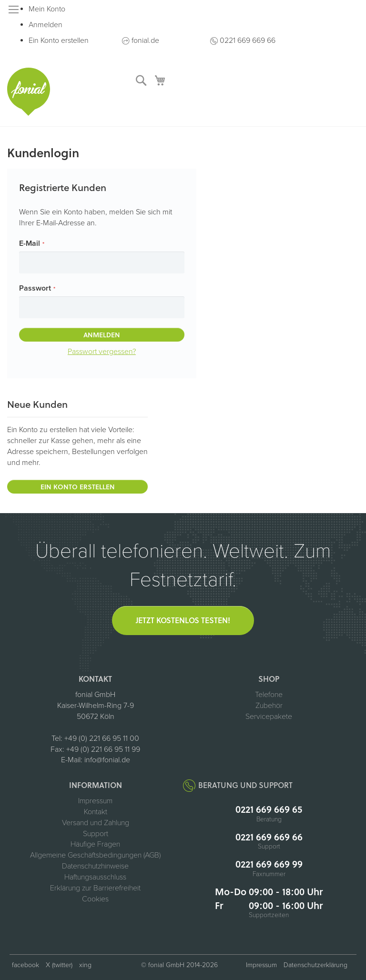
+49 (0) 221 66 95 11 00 (102, 738)
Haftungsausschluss (95, 877)
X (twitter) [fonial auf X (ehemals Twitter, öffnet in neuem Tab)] (59, 965)
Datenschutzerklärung (315, 965)
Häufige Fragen (95, 844)
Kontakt (96, 812)
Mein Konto (47, 9)
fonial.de (145, 40)
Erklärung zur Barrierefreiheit (95, 888)
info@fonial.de (107, 760)
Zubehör (269, 706)
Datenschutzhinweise (95, 866)
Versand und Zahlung (96, 823)
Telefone (269, 695)
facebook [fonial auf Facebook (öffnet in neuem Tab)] (25, 965)
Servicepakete (269, 717)
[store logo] (29, 92)
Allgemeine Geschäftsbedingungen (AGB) (95, 855)
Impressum (95, 801)
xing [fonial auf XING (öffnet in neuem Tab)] (85, 965)
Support (96, 834)
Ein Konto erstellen (59, 40)
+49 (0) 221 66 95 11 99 (103, 749)
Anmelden (46, 25)
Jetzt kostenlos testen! (183, 620)
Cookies (95, 899)
